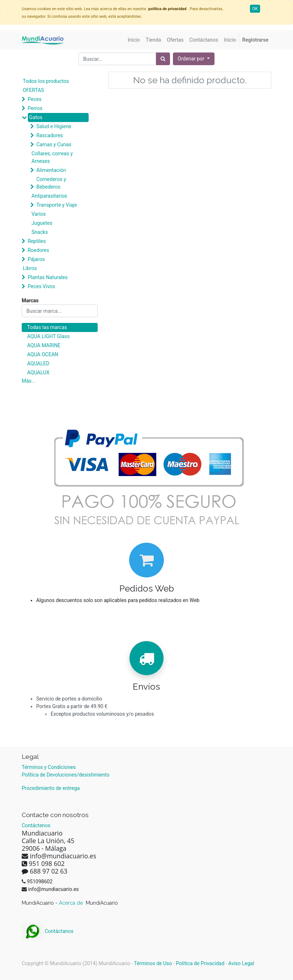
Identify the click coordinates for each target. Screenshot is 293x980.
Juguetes (42, 223)
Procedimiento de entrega (51, 788)
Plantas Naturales (48, 277)
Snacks (40, 232)
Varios (39, 214)
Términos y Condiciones (49, 767)
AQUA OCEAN (43, 354)
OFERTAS (33, 90)
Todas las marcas (47, 327)
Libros (30, 268)
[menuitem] (134, 40)
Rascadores (50, 135)
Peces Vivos (41, 286)
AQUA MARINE (44, 345)
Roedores (38, 250)
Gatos (36, 117)
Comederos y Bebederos (51, 183)
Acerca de (72, 903)
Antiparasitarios (49, 196)
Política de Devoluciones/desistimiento (65, 775)
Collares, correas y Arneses (52, 157)
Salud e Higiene (54, 126)
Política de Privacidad (200, 963)
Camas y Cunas (54, 144)
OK (255, 9)
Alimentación (51, 170)
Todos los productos (46, 81)
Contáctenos (36, 825)
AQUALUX (38, 373)
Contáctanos (48, 931)
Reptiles (37, 241)
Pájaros (36, 259)
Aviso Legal (241, 963)
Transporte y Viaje (56, 205)
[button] (194, 59)
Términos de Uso (153, 963)
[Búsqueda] (163, 59)
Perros (35, 108)
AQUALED (38, 363)
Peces (34, 99)
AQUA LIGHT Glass (48, 336)
